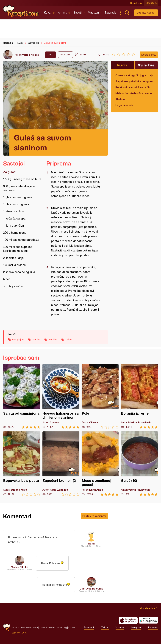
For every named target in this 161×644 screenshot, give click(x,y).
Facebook (89, 628)
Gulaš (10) (139, 464)
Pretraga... (127, 13)
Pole (100, 396)
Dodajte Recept (146, 13)
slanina (36, 339)
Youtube (120, 628)
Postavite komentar (94, 516)
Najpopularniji (146, 65)
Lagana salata (124, 105)
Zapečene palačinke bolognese (134, 81)
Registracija (137, 3)
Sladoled (121, 99)
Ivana (91, 544)
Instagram (136, 628)
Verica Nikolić (31, 55)
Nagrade (111, 13)
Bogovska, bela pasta (22, 464)
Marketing (62, 628)
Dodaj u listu (149, 55)
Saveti (78, 13)
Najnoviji (122, 65)
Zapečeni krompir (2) (61, 464)
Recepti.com (21, 11)
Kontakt (72, 628)
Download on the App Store (128, 621)
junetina (53, 339)
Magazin (93, 13)
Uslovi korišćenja (47, 628)
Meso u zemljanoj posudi (100, 464)
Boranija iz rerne (139, 396)
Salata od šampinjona (22, 396)
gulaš (69, 339)
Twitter (105, 628)
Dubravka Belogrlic (91, 589)
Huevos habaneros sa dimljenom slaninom (61, 396)
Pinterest (153, 628)
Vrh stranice (148, 608)
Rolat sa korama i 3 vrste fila (133, 87)
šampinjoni (18, 339)
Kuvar (48, 13)
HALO (24, 633)
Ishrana (62, 13)
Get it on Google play (148, 621)
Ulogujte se (152, 3)
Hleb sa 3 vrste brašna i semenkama (134, 93)
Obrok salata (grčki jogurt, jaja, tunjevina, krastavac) (134, 75)
